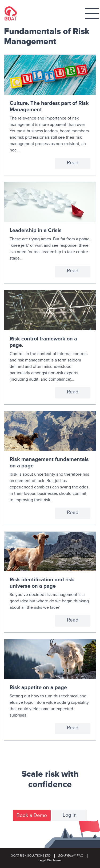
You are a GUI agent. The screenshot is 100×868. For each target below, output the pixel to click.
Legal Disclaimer (50, 860)
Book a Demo (32, 815)
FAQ (70, 855)
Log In (70, 815)
